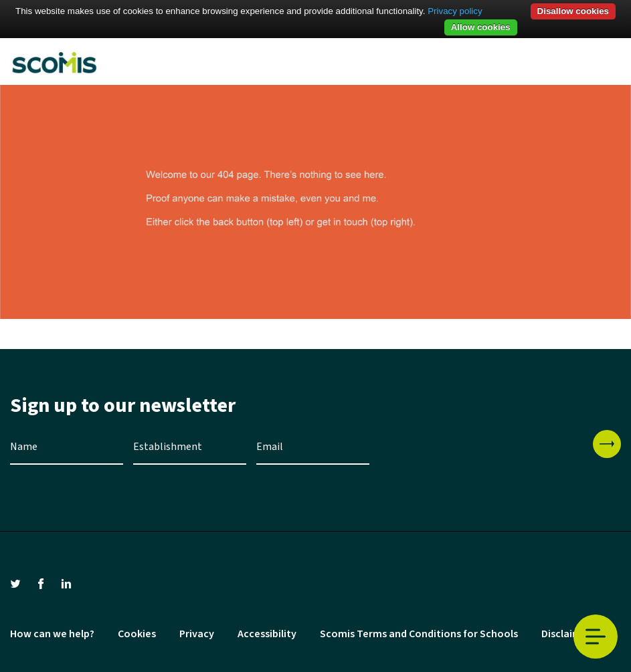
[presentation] (481, 456)
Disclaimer (566, 634)
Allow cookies (481, 27)
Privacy (197, 634)
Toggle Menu (596, 637)
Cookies (137, 634)
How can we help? (52, 634)
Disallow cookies (573, 11)
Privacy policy (455, 11)
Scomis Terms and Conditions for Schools (419, 634)
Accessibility (267, 634)
